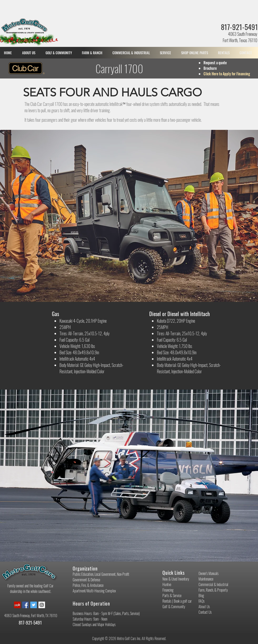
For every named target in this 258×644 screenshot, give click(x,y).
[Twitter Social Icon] (34, 605)
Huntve (167, 584)
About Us (204, 606)
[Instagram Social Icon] (42, 605)
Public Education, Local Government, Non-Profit (101, 574)
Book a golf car (183, 601)
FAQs (202, 601)
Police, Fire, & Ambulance (88, 585)
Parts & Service (172, 595)
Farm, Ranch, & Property (213, 590)
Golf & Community (174, 606)
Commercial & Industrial (213, 584)
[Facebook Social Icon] (25, 605)
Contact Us (205, 612)
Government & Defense (86, 580)
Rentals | (168, 601)
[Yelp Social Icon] (17, 605)
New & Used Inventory (176, 579)
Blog (201, 595)
